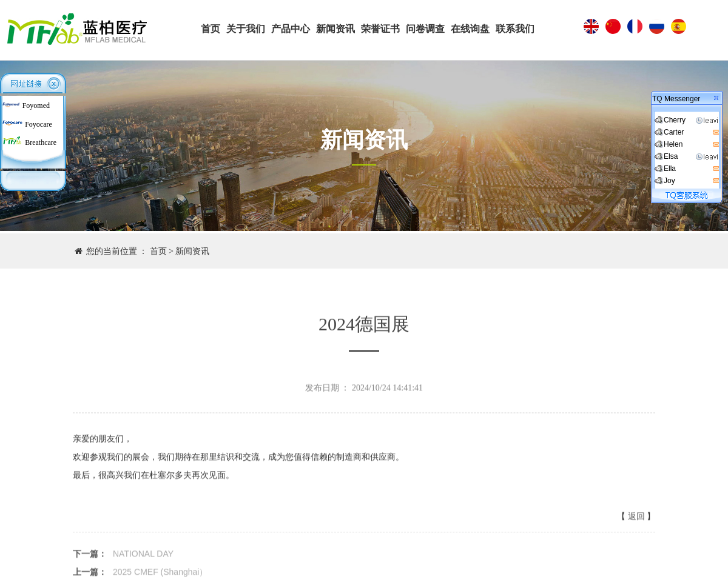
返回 (636, 520)
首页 (158, 251)
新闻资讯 (192, 251)
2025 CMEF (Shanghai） (160, 575)
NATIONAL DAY (143, 557)
